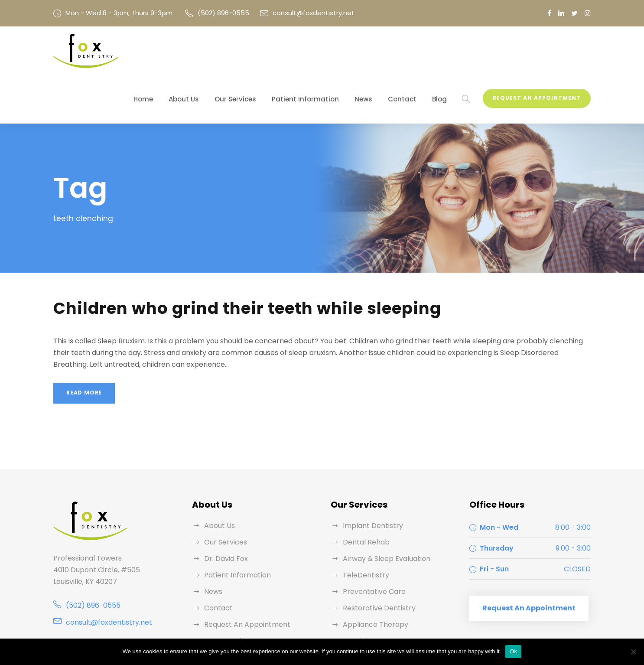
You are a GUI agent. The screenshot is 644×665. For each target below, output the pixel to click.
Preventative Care (371, 544)
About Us (217, 52)
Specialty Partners (371, 594)
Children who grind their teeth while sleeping (234, 261)
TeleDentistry (363, 528)
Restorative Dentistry (375, 561)
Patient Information (326, 52)
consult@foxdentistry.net (290, 13)
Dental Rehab (364, 495)
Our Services (265, 52)
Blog (446, 52)
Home (179, 52)
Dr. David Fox (225, 511)
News (377, 52)
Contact (413, 52)
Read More (84, 346)
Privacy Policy (226, 594)
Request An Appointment (540, 51)
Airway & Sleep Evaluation (384, 511)
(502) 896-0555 (209, 13)
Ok (513, 651)
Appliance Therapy (372, 577)
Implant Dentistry (369, 478)
